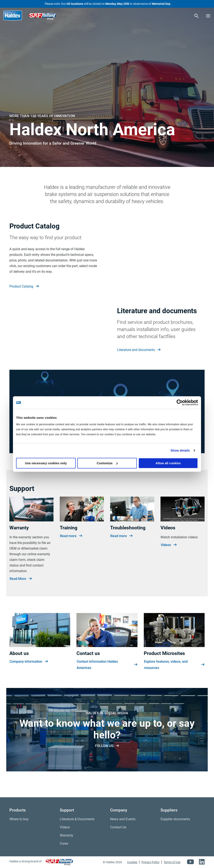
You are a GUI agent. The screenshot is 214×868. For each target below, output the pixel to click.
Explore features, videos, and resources (174, 681)
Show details (180, 450)
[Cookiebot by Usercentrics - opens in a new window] (180, 402)
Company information (29, 677)
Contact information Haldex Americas (107, 681)
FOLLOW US (107, 762)
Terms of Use (172, 862)
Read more (71, 552)
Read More (21, 594)
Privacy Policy (150, 862)
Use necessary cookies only (46, 463)
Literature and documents (139, 358)
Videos (169, 561)
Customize (107, 463)
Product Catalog (24, 286)
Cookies (132, 862)
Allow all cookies (168, 463)
